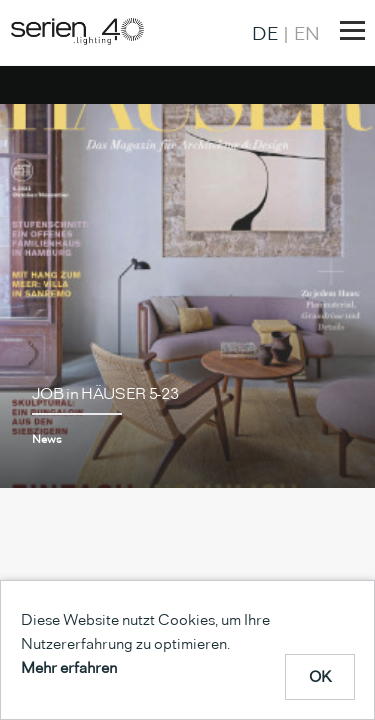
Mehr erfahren (69, 667)
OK (320, 676)
